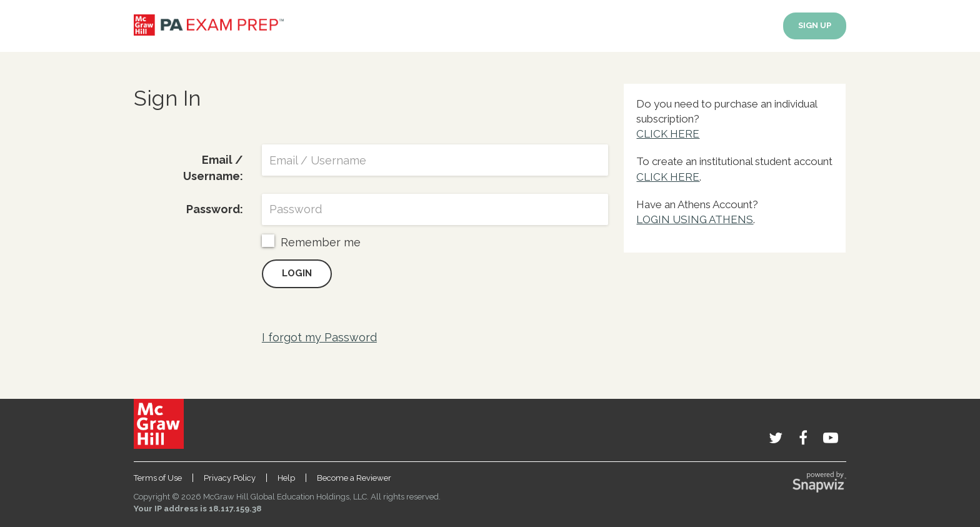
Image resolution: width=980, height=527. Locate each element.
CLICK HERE (668, 134)
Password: (215, 209)
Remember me (311, 242)
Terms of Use (158, 478)
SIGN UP (815, 25)
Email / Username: (213, 168)
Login (297, 273)
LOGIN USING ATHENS (695, 219)
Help (286, 478)
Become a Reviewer (354, 478)
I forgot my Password (319, 337)
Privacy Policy (230, 478)
